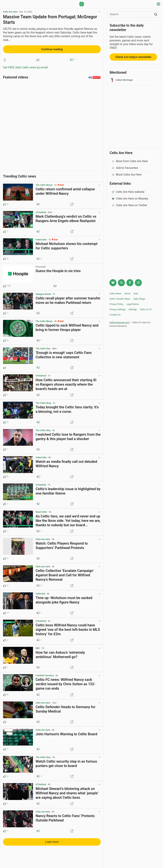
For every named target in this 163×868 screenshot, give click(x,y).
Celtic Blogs (139, 299)
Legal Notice (133, 304)
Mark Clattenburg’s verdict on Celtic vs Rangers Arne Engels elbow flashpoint (66, 217)
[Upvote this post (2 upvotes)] (5, 203)
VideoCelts (41, 238)
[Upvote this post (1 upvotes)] (5, 230)
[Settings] (158, 4)
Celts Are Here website (128, 192)
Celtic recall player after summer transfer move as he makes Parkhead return (68, 299)
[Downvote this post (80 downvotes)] (55, 284)
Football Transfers (45, 674)
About (127, 294)
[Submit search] (156, 15)
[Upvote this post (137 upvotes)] (5, 284)
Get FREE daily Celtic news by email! (26, 67)
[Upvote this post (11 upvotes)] (5, 611)
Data (136, 294)
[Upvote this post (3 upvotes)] (5, 775)
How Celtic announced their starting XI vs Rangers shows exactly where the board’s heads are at (66, 383)
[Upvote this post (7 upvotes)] (5, 530)
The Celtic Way (43, 429)
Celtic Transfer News (120, 299)
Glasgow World (43, 292)
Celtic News (115, 294)
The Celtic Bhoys (44, 184)
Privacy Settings (117, 309)
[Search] (131, 14)
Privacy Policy (116, 304)
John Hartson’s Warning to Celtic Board (66, 733)
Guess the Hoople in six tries (58, 269)
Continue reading (52, 49)
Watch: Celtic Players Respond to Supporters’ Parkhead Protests (62, 544)
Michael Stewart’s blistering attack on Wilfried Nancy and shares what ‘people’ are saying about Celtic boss (67, 792)
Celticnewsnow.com (119, 322)
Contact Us (115, 315)
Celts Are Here (10, 12)
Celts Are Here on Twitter (129, 205)
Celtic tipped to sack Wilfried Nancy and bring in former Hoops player (67, 326)
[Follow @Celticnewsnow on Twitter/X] (121, 283)
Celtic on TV (146, 309)
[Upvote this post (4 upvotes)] (5, 257)
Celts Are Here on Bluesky (130, 199)
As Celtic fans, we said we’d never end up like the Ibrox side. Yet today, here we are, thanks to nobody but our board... (68, 519)
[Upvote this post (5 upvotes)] (5, 339)
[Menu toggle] (5, 4)
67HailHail (41, 211)
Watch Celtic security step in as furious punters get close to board (66, 762)
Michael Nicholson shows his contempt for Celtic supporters (67, 244)
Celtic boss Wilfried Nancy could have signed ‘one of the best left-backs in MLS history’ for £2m (68, 628)
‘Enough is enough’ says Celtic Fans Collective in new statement (64, 353)
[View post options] (99, 184)
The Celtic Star (43, 347)
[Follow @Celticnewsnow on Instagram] (138, 283)
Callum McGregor (122, 80)
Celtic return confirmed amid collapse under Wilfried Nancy (65, 190)
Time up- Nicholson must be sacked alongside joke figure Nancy (64, 599)
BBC (38, 647)
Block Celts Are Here (127, 175)
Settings (133, 309)
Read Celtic (41, 510)
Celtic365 (40, 592)
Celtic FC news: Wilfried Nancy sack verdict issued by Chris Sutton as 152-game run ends (66, 682)
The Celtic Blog (43, 401)
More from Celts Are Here (130, 161)
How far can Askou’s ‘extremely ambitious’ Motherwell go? (60, 653)
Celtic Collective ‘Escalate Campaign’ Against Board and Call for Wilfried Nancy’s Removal (65, 573)
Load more (52, 840)
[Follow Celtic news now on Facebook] (130, 283)
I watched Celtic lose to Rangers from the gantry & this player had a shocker (68, 435)
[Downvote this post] (72, 60)
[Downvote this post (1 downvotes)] (38, 339)
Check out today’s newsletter (133, 57)
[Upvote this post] (38, 60)
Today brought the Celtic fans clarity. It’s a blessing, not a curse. (67, 408)
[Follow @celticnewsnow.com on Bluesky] (113, 283)
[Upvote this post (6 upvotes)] (5, 475)
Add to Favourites (125, 168)
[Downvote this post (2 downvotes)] (38, 257)
